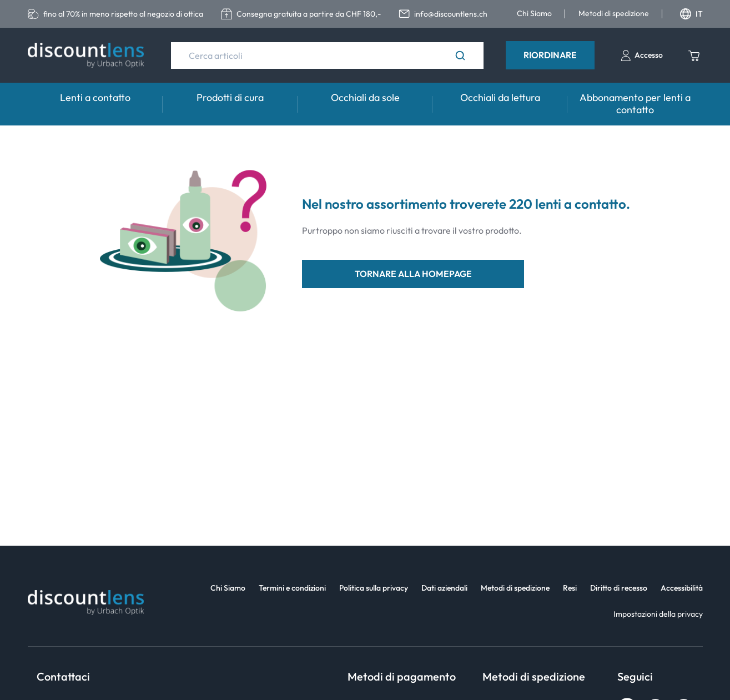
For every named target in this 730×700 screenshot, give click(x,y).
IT (691, 14)
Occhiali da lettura (500, 97)
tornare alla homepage (413, 274)
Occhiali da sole (365, 97)
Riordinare (550, 55)
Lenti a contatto (95, 97)
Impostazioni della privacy (658, 614)
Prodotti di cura (230, 97)
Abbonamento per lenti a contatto (635, 104)
